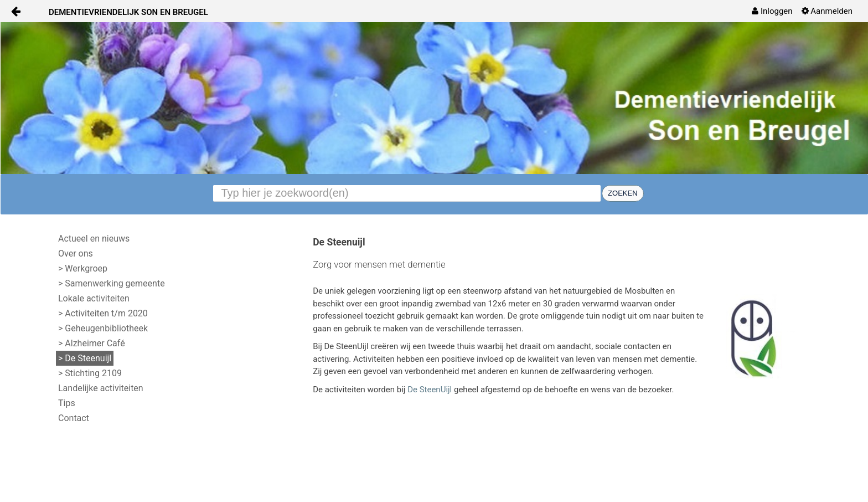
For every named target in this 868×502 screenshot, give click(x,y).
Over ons (76, 253)
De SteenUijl (430, 390)
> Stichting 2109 (90, 373)
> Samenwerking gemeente (112, 283)
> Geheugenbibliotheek (103, 328)
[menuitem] (772, 11)
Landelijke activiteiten (101, 388)
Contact (74, 418)
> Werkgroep (83, 268)
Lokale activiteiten (94, 298)
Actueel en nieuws (94, 239)
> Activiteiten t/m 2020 (103, 313)
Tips (67, 403)
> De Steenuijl (85, 358)
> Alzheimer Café (92, 343)
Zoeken (622, 193)
